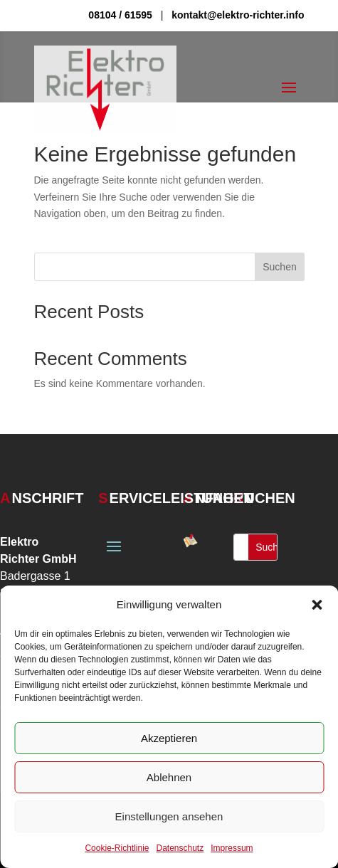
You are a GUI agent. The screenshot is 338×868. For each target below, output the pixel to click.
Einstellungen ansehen (169, 816)
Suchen (279, 267)
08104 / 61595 (120, 15)
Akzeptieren (169, 738)
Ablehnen (169, 777)
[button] (317, 605)
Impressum (232, 848)
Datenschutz (180, 848)
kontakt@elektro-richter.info (238, 15)
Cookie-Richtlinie (117, 848)
